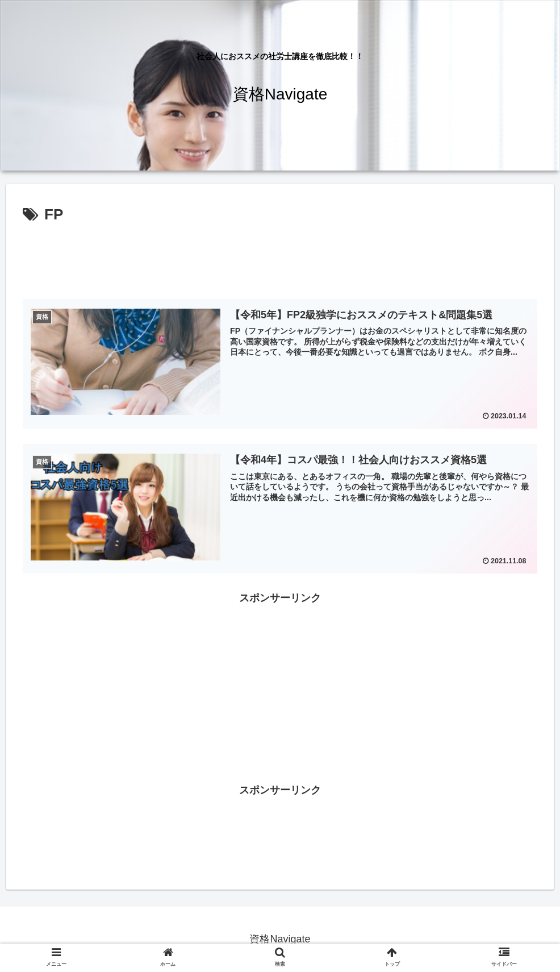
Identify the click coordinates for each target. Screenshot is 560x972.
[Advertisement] (280, 259)
